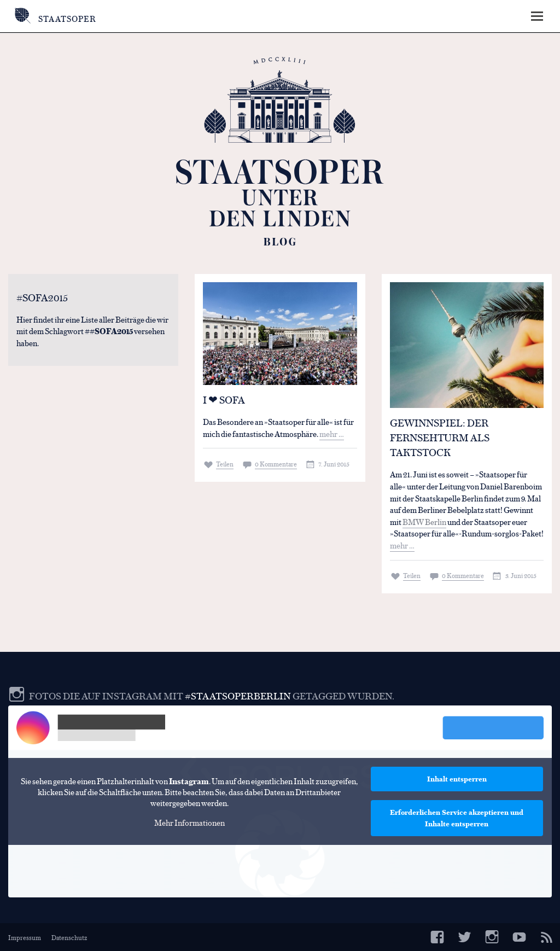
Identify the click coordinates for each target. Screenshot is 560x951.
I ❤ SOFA (224, 399)
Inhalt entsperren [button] (457, 779)
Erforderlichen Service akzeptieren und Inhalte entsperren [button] (457, 818)
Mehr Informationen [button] (189, 822)
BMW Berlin (424, 521)
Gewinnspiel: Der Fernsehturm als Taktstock (440, 437)
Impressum (25, 937)
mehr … (332, 433)
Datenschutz (69, 937)
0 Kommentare (276, 464)
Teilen (225, 464)
